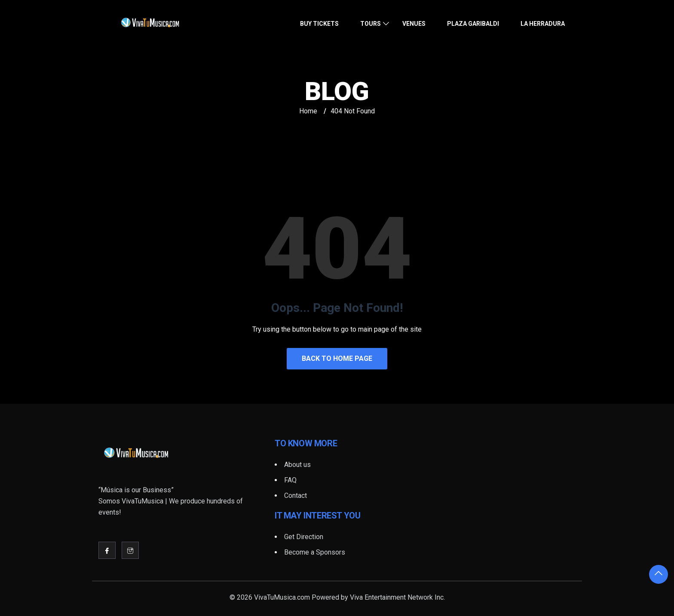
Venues (414, 24)
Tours (371, 24)
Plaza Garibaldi (473, 24)
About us (297, 465)
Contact (296, 496)
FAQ (290, 480)
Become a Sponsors (315, 552)
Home (308, 111)
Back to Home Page (337, 358)
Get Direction (304, 537)
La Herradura (543, 24)
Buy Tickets (319, 24)
